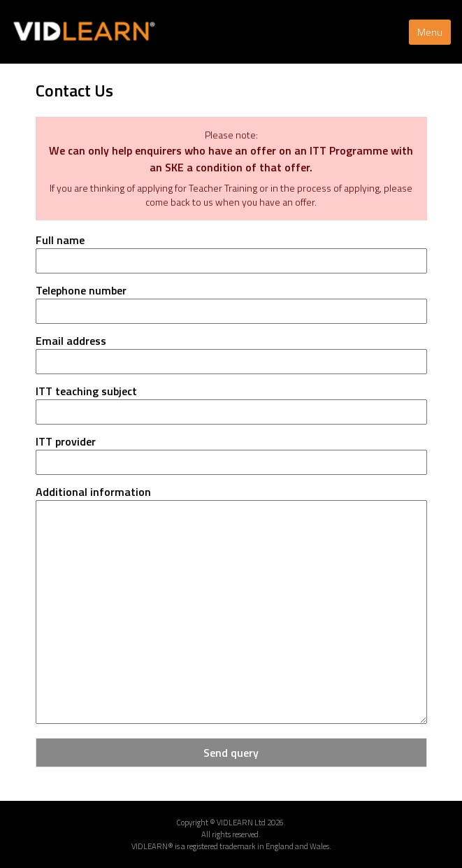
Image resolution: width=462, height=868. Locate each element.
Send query (231, 753)
